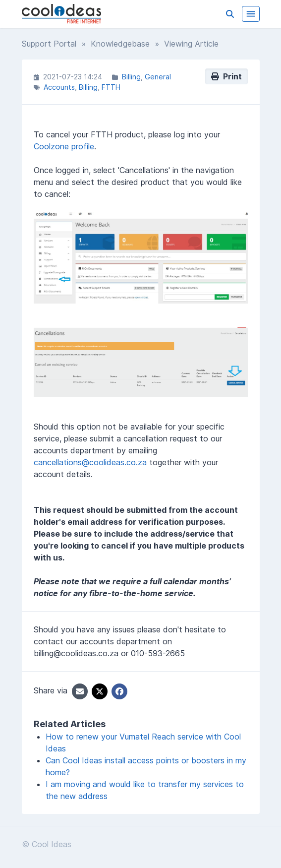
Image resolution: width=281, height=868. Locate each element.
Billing (131, 77)
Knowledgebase (120, 44)
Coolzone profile (64, 146)
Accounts (59, 87)
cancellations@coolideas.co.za (90, 462)
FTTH (111, 87)
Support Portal (49, 44)
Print (226, 76)
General (158, 77)
